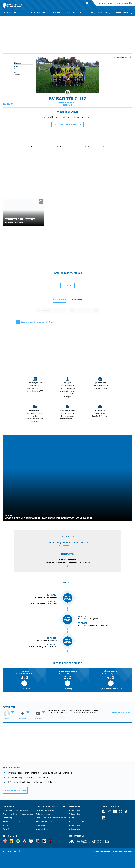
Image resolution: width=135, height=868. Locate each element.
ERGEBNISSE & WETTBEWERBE (14, 13)
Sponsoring (7, 818)
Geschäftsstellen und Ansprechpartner (18, 814)
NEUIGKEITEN (34, 13)
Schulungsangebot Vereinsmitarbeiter (51, 818)
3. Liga (72, 818)
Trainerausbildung (43, 814)
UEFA (16, 851)
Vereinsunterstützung (11, 821)
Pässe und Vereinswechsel (46, 810)
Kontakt (6, 829)
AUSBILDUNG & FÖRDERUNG (84, 13)
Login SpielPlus (42, 829)
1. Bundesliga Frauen (77, 825)
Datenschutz (117, 851)
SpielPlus (102, 3)
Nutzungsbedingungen (102, 851)
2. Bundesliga (74, 814)
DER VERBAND (104, 13)
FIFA (22, 851)
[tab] (60, 300)
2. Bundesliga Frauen (77, 829)
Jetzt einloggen (123, 3)
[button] (4, 105)
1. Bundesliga (74, 810)
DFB (10, 851)
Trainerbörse (41, 825)
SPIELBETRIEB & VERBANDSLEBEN (56, 13)
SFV (4, 851)
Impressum (128, 851)
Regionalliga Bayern (77, 821)
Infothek (111, 3)
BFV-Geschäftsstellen (44, 821)
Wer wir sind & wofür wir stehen (15, 810)
